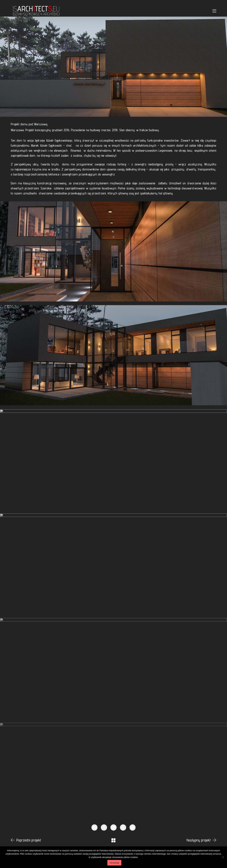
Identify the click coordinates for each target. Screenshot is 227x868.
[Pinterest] (113, 827)
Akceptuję (114, 863)
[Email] (133, 827)
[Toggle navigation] (214, 11)
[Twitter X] (104, 827)
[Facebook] (95, 827)
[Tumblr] (123, 827)
